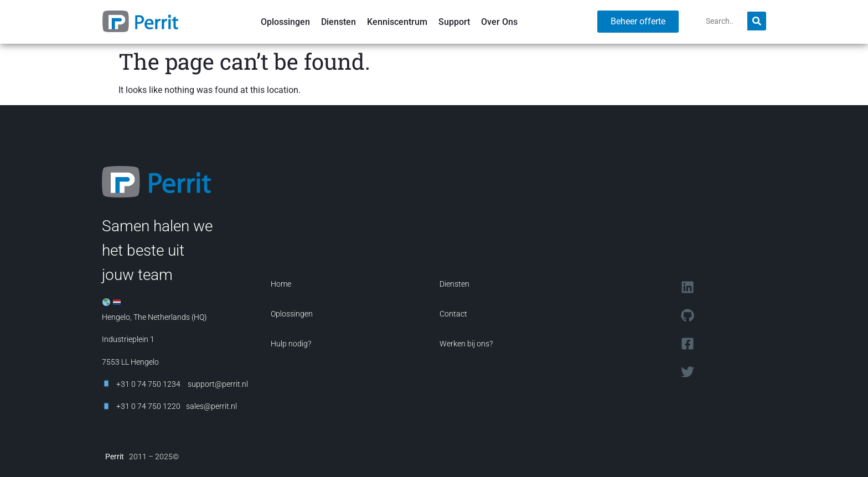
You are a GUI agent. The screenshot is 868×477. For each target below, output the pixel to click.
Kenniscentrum (397, 22)
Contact (453, 314)
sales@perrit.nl (211, 406)
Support (454, 22)
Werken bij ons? (466, 344)
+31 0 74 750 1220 (148, 406)
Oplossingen (285, 22)
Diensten (339, 22)
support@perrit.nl (217, 384)
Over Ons (499, 22)
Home (281, 284)
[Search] (757, 21)
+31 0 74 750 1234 (148, 384)
